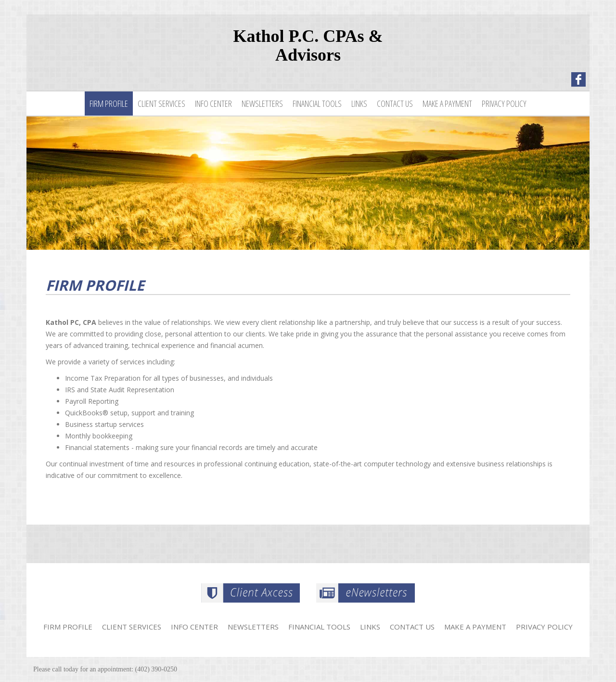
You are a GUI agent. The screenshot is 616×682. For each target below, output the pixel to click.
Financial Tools (317, 103)
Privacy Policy (504, 103)
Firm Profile (109, 103)
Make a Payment (447, 103)
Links (359, 103)
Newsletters (262, 103)
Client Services (161, 103)
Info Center (213, 103)
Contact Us (395, 103)
